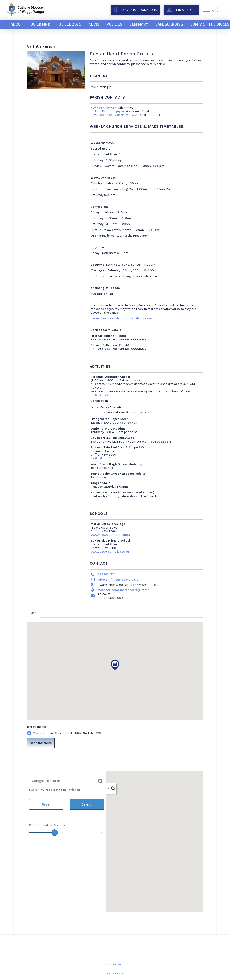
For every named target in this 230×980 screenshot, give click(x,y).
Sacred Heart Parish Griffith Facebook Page (121, 318)
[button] (213, 10)
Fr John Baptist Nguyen (107, 111)
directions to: (36, 727)
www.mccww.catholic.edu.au (110, 535)
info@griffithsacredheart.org (118, 580)
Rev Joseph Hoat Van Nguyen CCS (114, 115)
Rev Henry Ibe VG (102, 108)
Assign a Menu (115, 964)
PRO (124, 974)
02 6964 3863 (100, 458)
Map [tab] (33, 613)
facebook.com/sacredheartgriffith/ (123, 590)
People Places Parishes (62, 790)
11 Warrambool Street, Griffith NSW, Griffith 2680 (64, 733)
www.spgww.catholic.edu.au (110, 552)
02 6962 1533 (100, 395)
